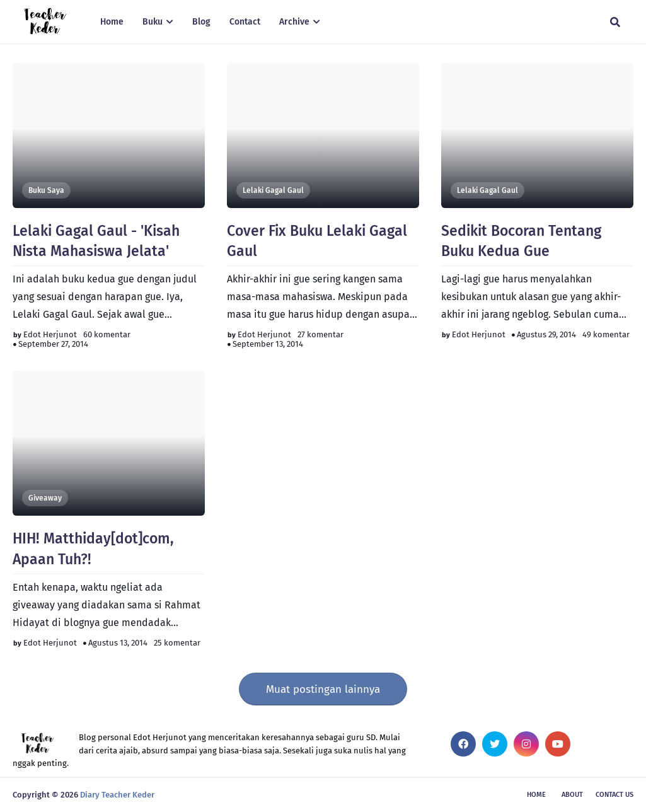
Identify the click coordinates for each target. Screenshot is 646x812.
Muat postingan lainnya (323, 689)
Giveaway (45, 498)
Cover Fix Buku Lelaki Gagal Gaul (317, 241)
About (572, 795)
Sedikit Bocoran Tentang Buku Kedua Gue (521, 241)
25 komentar (177, 643)
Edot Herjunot (50, 334)
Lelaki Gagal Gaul (273, 190)
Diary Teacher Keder (117, 795)
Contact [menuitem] (245, 22)
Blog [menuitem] (201, 22)
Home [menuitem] (112, 22)
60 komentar (107, 334)
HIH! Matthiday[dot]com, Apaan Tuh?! (93, 548)
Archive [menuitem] (294, 22)
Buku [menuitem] (153, 22)
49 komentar (606, 334)
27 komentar (320, 334)
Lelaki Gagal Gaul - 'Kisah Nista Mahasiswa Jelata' (96, 241)
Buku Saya (46, 190)
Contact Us (614, 795)
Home (536, 795)
